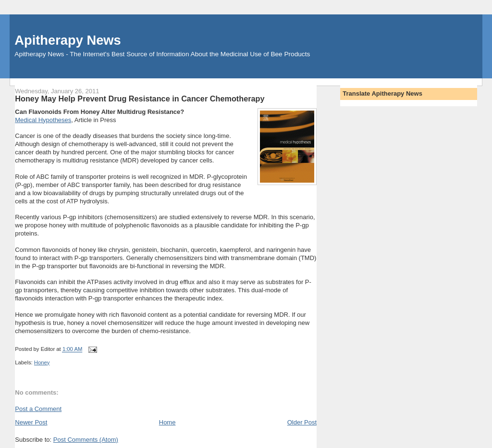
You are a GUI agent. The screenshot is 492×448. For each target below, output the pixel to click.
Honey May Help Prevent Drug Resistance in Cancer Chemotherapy (140, 99)
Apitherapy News (68, 40)
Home (167, 422)
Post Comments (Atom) (86, 440)
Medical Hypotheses (43, 120)
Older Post (302, 422)
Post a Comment (38, 409)
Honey (42, 362)
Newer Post (31, 422)
